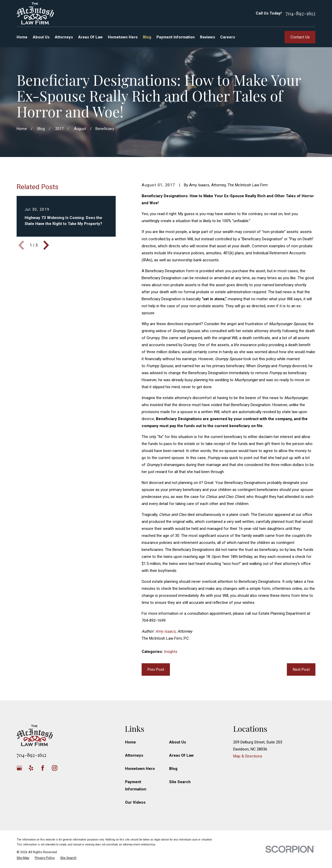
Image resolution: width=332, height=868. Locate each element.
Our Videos (135, 802)
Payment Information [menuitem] (176, 37)
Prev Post (156, 669)
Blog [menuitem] (147, 37)
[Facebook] (43, 768)
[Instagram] (55, 768)
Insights (171, 652)
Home (130, 742)
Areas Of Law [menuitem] (90, 37)
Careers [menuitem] (228, 37)
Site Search (180, 782)
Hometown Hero (140, 769)
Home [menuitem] (22, 37)
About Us (178, 742)
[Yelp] (31, 768)
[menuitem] (23, 858)
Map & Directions (248, 756)
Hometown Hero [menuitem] (123, 37)
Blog (173, 769)
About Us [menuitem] (41, 37)
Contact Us (300, 37)
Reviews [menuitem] (208, 37)
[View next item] (46, 245)
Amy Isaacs (165, 631)
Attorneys (134, 755)
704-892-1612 (300, 13)
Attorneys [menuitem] (64, 37)
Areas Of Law (181, 755)
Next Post (301, 669)
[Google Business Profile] (19, 768)
